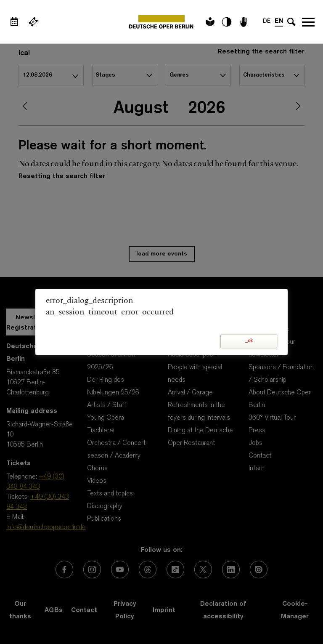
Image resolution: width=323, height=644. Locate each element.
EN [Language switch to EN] (279, 21)
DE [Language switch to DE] (267, 21)
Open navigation (308, 22)
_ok (249, 341)
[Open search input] (291, 22)
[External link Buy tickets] (33, 22)
